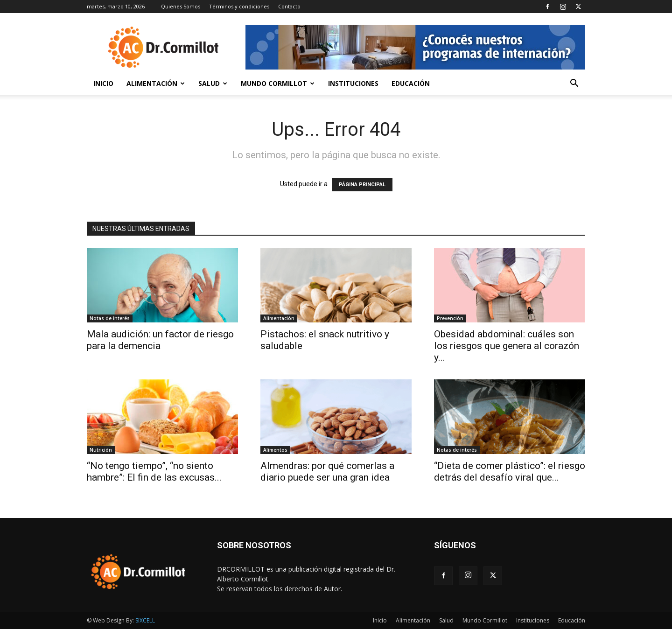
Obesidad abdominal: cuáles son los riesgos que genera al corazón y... (507, 346)
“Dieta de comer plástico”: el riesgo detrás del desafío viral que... (510, 472)
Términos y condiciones (239, 6)
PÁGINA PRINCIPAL (362, 185)
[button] (574, 84)
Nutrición (101, 450)
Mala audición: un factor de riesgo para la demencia (160, 340)
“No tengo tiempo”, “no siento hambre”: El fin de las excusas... (154, 472)
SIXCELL (145, 620)
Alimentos (275, 450)
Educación (411, 83)
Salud (213, 83)
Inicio (103, 83)
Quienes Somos (181, 6)
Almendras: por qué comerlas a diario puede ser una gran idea (327, 472)
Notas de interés (110, 318)
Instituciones (353, 83)
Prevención (450, 318)
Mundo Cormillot (278, 83)
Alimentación (156, 83)
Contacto (289, 6)
